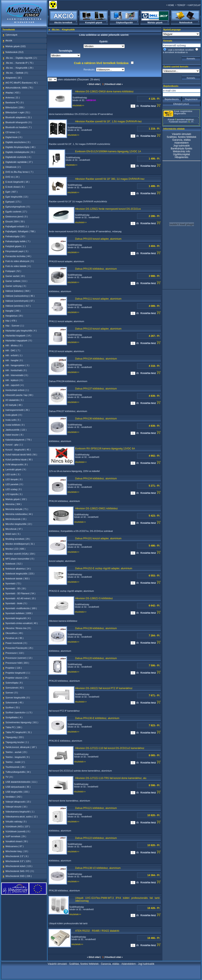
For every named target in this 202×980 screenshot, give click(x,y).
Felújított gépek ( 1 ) (16, 246)
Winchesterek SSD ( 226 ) (19, 876)
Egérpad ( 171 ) (13, 202)
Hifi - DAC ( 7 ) (13, 350)
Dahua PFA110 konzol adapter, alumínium (98, 329)
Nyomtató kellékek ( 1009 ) (19, 613)
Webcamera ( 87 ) (15, 846)
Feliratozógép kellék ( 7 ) (18, 241)
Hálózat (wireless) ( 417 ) (18, 306)
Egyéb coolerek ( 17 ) (16, 212)
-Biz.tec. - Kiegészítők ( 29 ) (19, 68)
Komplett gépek (94, 23)
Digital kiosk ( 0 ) (14, 137)
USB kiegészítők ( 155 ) (18, 792)
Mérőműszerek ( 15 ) (16, 519)
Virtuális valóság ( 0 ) (16, 822)
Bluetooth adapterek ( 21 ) (19, 117)
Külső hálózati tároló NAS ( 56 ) (21, 455)
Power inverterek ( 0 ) (16, 643)
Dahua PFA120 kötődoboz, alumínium (96, 658)
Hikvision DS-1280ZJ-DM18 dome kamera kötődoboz (104, 92)
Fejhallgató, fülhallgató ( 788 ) (21, 231)
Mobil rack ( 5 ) (13, 534)
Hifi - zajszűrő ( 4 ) (15, 385)
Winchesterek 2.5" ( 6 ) (17, 856)
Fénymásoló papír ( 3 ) (17, 251)
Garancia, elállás (181, 140)
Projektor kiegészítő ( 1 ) (18, 673)
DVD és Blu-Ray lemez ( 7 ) (19, 172)
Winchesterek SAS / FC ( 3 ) (20, 871)
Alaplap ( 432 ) (13, 93)
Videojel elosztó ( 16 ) (16, 807)
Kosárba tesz (150, 105)
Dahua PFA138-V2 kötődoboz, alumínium (98, 868)
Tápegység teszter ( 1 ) (17, 742)
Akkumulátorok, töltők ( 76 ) (19, 88)
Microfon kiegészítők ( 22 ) (19, 524)
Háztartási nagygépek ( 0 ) (19, 341)
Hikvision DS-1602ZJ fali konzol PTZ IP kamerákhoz (104, 688)
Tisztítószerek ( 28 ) (15, 767)
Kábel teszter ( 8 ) (15, 435)
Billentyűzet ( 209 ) (15, 107)
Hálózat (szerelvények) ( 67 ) (20, 301)
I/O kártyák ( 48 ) (14, 405)
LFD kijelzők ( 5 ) (14, 494)
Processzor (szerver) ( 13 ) (19, 658)
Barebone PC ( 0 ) (15, 102)
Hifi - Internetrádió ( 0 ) (17, 375)
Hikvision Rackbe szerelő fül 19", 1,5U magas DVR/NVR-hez (109, 121)
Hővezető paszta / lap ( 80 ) (19, 395)
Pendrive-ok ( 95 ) (15, 638)
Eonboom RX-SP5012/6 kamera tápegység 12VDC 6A (105, 449)
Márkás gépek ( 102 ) (16, 499)
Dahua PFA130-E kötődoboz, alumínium (97, 718)
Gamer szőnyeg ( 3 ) (16, 286)
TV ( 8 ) (9, 777)
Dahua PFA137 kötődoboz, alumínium (96, 389)
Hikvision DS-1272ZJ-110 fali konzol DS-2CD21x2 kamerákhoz (110, 748)
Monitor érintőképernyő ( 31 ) (20, 544)
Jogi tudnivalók (181, 146)
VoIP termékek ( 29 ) (16, 836)
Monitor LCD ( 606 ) (16, 549)
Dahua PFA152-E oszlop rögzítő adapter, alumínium (104, 568)
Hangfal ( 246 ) (13, 311)
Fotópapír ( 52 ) (13, 271)
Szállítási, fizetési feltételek (181, 137)
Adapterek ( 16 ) (14, 78)
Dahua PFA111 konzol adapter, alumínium (98, 299)
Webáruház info (182, 151)
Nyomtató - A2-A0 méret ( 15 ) (21, 598)
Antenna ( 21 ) (13, 98)
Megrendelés (180, 114)
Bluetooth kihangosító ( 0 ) (19, 122)
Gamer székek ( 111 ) (16, 281)
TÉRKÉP (181, 5)
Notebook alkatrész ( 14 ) (18, 569)
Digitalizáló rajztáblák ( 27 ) (19, 162)
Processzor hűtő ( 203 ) (17, 663)
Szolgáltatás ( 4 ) (14, 717)
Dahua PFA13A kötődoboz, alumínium (96, 359)
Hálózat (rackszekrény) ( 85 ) (20, 296)
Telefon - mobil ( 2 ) (15, 762)
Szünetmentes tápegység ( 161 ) (22, 722)
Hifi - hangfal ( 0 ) (14, 360)
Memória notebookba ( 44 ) (19, 514)
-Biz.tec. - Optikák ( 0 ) (17, 73)
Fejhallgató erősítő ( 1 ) (17, 226)
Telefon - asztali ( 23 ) (16, 752)
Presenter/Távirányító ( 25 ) (19, 648)
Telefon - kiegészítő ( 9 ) (18, 757)
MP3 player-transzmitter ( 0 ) (20, 559)
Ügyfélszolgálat (181, 154)
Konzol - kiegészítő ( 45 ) (18, 450)
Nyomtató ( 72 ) (13, 583)
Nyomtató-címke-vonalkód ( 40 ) (22, 623)
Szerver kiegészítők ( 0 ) (18, 698)
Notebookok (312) (15, 52)
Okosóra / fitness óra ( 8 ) (18, 628)
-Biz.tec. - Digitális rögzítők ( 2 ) (21, 58)
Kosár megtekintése (183, 111)
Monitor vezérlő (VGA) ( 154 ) (20, 554)
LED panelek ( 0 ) (14, 484)
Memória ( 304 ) (14, 504)
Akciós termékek (63, 23)
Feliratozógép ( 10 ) (15, 236)
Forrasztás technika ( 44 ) (18, 256)
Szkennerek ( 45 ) (15, 703)
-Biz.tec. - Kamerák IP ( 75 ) (20, 63)
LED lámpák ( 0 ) (14, 479)
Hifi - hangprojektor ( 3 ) (18, 365)
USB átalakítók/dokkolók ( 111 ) (21, 782)
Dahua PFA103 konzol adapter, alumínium (98, 239)
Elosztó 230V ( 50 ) (15, 221)
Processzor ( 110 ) (15, 653)
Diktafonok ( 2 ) (13, 167)
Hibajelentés (181, 157)
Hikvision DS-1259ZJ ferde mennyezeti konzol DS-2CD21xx (108, 209)
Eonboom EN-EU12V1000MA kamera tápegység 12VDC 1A (108, 151)
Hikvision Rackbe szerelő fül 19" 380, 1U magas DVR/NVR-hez (110, 179)
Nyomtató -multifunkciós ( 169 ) (21, 608)
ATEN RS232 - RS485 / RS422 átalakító (97, 931)
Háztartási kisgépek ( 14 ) (18, 336)
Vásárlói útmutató (181, 134)
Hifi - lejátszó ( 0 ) (14, 380)
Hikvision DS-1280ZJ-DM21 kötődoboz (97, 508)
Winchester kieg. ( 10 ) (17, 851)
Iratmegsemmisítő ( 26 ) (18, 410)
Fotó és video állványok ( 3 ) (20, 261)
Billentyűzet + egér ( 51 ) (18, 112)
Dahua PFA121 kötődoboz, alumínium (96, 808)
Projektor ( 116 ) (14, 668)
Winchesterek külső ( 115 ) (19, 866)
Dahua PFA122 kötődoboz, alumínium (96, 838)
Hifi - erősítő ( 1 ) (14, 355)
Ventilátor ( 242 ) (14, 797)
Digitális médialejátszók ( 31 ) (20, 152)
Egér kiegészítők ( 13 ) (17, 197)
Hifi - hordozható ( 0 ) (16, 370)
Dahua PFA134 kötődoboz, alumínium (96, 479)
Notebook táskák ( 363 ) (18, 579)
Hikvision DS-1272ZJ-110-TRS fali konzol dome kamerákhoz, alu (111, 778)
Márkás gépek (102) (16, 46)
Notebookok (186, 23)
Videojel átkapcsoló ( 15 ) (18, 802)
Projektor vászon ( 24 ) (17, 678)
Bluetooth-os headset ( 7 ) (19, 127)
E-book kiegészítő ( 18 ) (18, 182)
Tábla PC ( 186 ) (14, 727)
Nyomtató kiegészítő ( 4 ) (18, 618)
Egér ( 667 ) (12, 192)
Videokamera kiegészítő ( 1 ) (20, 812)
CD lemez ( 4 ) (13, 132)
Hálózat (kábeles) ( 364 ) (18, 291)
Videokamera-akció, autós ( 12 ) (22, 817)
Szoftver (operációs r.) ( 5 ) (19, 712)
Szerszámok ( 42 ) (15, 688)
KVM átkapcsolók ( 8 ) (17, 464)
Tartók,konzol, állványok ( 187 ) (21, 747)
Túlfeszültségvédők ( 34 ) (18, 772)
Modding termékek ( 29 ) (18, 539)
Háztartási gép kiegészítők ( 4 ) (21, 331)
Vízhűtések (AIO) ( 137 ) (18, 826)
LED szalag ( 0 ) (14, 489)
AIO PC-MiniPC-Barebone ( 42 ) (22, 83)
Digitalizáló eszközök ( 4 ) (18, 157)
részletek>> (78, 105)
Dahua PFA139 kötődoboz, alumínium (96, 628)
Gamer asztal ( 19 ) (15, 276)
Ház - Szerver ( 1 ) (15, 326)
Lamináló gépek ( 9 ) (16, 469)
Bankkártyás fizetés (181, 149)
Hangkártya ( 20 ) (14, 316)
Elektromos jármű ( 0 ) (17, 217)
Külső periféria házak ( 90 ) (19, 460)
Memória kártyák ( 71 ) (17, 509)
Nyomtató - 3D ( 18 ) (16, 588)
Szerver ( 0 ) (12, 693)
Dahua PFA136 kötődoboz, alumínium (96, 419)
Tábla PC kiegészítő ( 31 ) (19, 732)
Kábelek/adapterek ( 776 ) (19, 440)
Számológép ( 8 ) (14, 683)
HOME (171, 5)
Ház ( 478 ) (11, 321)
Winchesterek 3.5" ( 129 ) (18, 861)
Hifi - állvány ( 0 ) (14, 345)
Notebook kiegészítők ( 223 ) (20, 574)
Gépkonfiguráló (124, 23)
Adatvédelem (181, 143)
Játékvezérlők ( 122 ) (16, 430)
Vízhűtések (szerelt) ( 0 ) (18, 831)
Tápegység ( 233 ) (15, 737)
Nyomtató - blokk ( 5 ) (16, 603)
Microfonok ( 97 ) (14, 529)
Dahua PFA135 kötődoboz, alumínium (96, 269)
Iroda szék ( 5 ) (13, 420)
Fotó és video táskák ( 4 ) (18, 266)
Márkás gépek (155, 23)
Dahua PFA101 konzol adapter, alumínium (98, 538)
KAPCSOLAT (194, 5)
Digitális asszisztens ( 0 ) (18, 142)
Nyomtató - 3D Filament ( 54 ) (21, 593)
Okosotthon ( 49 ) (14, 633)
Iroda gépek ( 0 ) (14, 415)
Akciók (9, 40)
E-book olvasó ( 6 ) (15, 187)
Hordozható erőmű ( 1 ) (17, 390)
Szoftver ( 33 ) (13, 707)
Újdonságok (12, 35)
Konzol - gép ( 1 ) (14, 445)
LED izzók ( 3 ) (13, 474)
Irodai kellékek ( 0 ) (15, 425)
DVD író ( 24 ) (13, 177)
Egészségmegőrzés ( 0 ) (18, 207)
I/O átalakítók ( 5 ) (15, 400)
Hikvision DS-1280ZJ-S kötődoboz (94, 598)
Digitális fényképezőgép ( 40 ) (21, 147)
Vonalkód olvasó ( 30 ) (17, 841)
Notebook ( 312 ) (14, 564)
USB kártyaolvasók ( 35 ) (18, 787)
